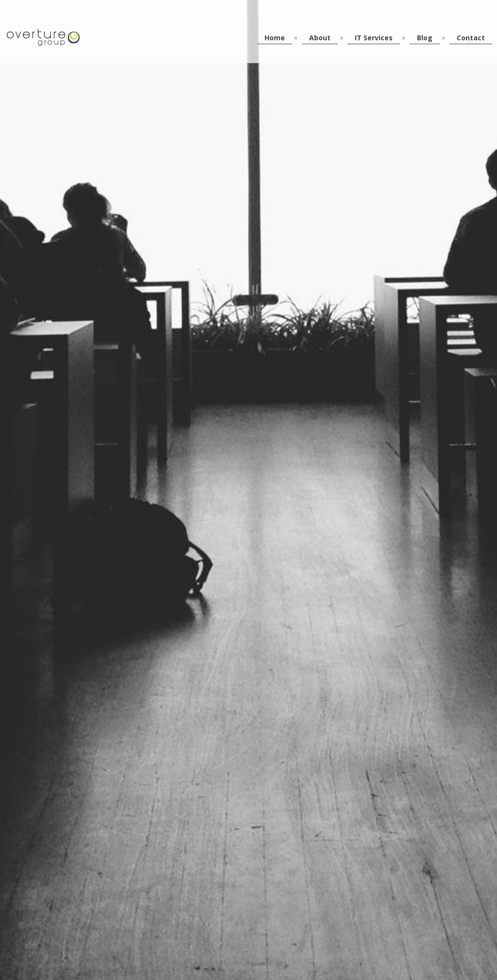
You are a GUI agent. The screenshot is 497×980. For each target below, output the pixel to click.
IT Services (374, 38)
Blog (425, 38)
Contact (471, 38)
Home (275, 38)
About (320, 38)
